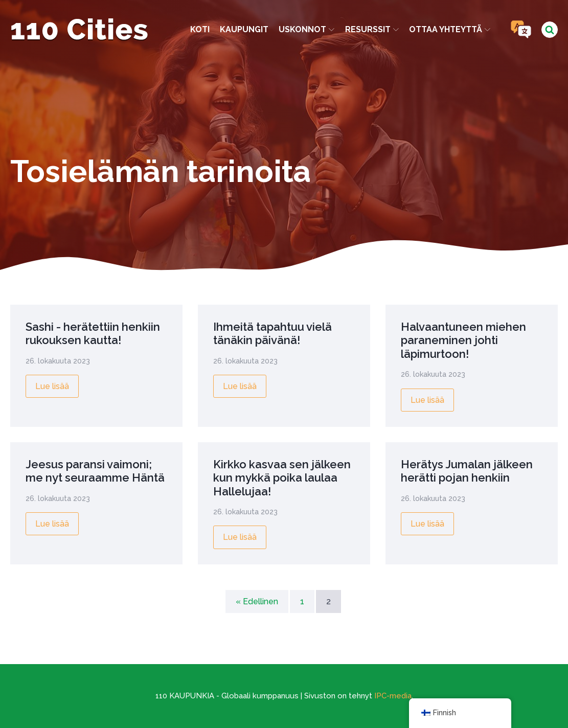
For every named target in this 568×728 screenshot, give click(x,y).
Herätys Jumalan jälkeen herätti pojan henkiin (467, 471)
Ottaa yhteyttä (450, 29)
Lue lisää (52, 386)
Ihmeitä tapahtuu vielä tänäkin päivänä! (272, 333)
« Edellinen (257, 601)
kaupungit (244, 29)
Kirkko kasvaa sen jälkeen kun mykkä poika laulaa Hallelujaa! (282, 478)
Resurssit (372, 29)
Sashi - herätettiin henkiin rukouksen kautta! (93, 333)
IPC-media (393, 696)
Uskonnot (306, 29)
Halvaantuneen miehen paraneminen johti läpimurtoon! (463, 340)
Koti (200, 29)
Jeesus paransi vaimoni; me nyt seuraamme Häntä (95, 471)
